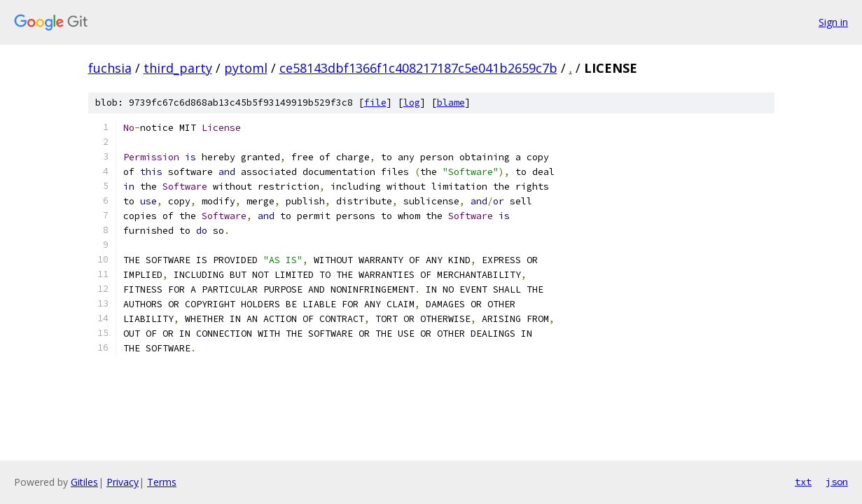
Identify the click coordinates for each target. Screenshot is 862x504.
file (375, 103)
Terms (162, 482)
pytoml (246, 68)
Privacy (123, 482)
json (837, 482)
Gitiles (84, 482)
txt (803, 482)
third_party (178, 68)
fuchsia (110, 68)
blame (451, 103)
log (412, 103)
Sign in (833, 22)
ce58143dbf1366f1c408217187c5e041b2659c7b (418, 68)
